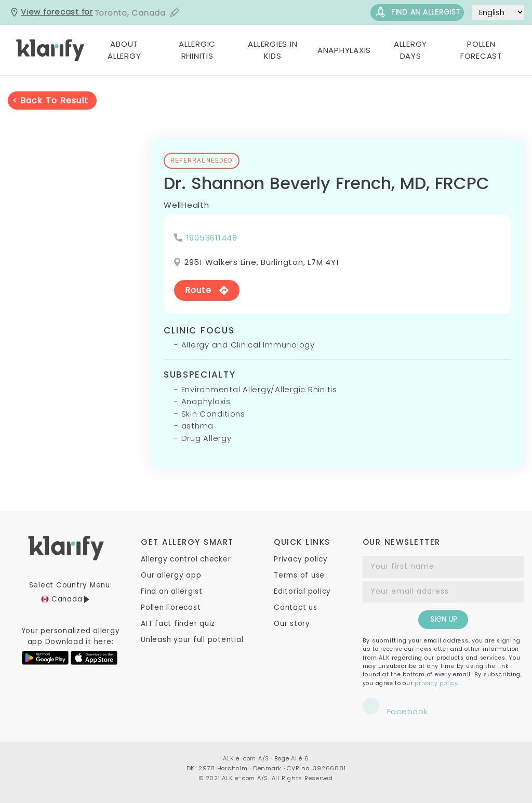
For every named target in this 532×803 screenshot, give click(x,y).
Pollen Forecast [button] (481, 50)
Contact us (296, 607)
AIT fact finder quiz (178, 624)
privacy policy (436, 683)
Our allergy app (171, 575)
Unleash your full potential (192, 640)
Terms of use (299, 575)
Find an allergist (417, 12)
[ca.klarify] (51, 50)
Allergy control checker (186, 559)
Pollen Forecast (171, 607)
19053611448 (212, 238)
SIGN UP (443, 619)
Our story (292, 624)
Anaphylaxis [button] (344, 50)
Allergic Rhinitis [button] (197, 50)
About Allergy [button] (124, 50)
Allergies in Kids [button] (272, 50)
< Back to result (50, 101)
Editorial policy (302, 591)
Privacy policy (301, 559)
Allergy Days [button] (410, 50)
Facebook (395, 707)
